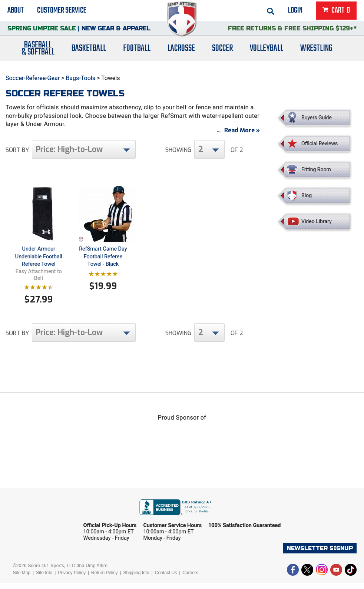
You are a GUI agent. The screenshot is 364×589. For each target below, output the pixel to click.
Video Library (316, 221)
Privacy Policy (72, 579)
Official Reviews (320, 143)
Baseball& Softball (38, 53)
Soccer (222, 53)
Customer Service (62, 11)
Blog (307, 195)
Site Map (22, 579)
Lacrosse (181, 53)
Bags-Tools (80, 78)
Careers (190, 579)
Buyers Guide (317, 118)
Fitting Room (316, 169)
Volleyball (267, 53)
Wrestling (316, 53)
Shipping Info (136, 579)
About (16, 11)
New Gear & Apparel (116, 31)
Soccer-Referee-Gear (33, 78)
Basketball (89, 53)
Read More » (242, 136)
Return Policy (104, 579)
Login (295, 11)
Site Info (44, 579)
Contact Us (166, 579)
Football (137, 53)
